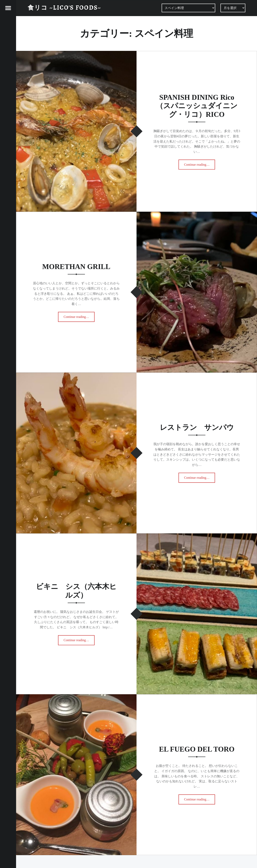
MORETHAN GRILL (76, 267)
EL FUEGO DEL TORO (197, 749)
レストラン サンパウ (197, 427)
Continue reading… (200, 164)
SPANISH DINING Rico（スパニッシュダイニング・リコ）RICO (197, 106)
